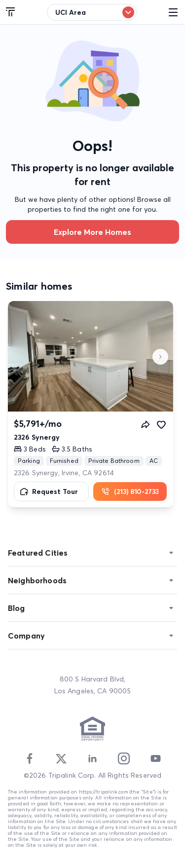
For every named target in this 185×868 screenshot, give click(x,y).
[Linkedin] (92, 758)
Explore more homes (92, 232)
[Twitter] (61, 758)
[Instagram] (124, 758)
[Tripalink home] (11, 12)
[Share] (146, 424)
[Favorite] (161, 424)
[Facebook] (30, 758)
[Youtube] (155, 758)
